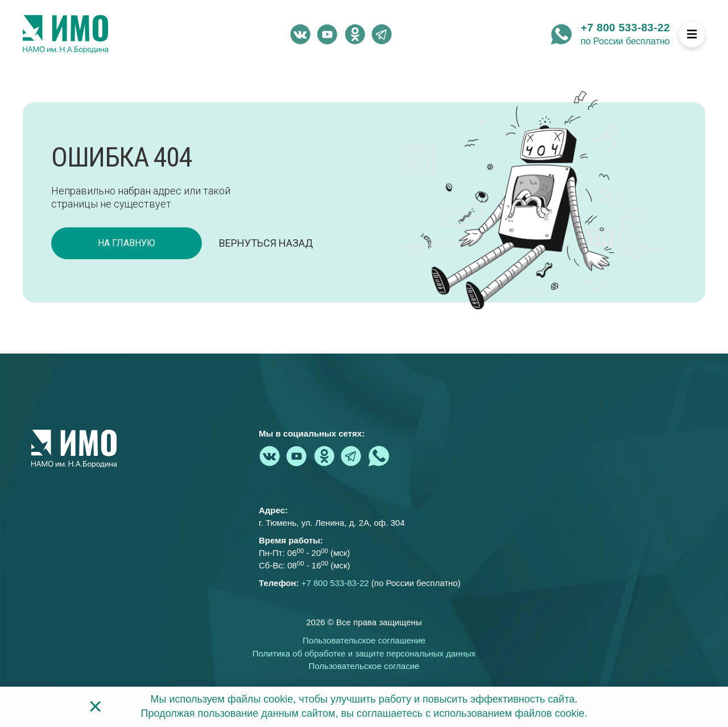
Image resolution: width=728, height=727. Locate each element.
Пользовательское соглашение (364, 640)
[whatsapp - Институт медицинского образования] (561, 34)
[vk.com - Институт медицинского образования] (300, 34)
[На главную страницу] (65, 34)
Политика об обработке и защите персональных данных (364, 653)
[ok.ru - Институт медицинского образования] (355, 34)
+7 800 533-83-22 (625, 28)
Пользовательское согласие (364, 666)
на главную (127, 243)
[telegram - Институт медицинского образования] (382, 34)
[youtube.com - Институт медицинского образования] (328, 34)
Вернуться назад (266, 243)
